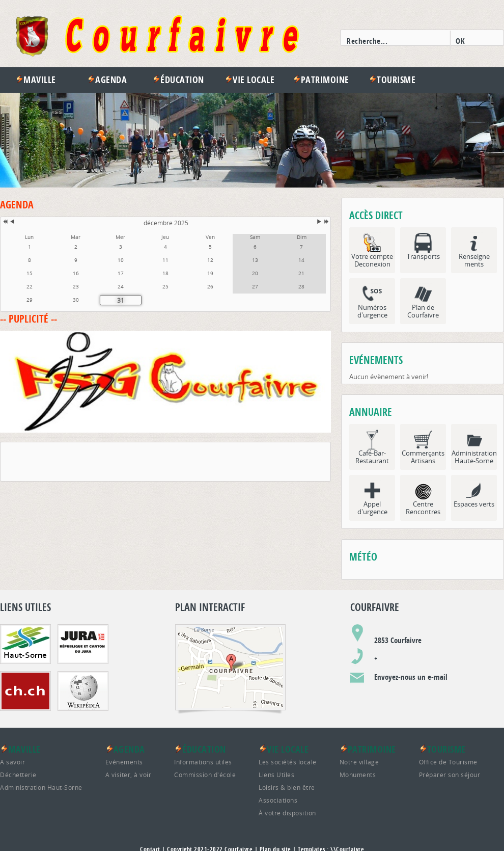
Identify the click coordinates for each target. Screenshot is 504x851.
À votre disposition (287, 813)
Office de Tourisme (448, 762)
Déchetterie (18, 775)
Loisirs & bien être (287, 787)
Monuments (358, 775)
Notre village (359, 762)
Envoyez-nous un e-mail (411, 677)
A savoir (12, 762)
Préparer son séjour (450, 775)
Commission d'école (205, 775)
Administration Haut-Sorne (41, 787)
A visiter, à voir (129, 775)
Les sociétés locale (288, 762)
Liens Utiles (276, 775)
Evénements (124, 762)
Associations (278, 800)
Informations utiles (203, 762)
